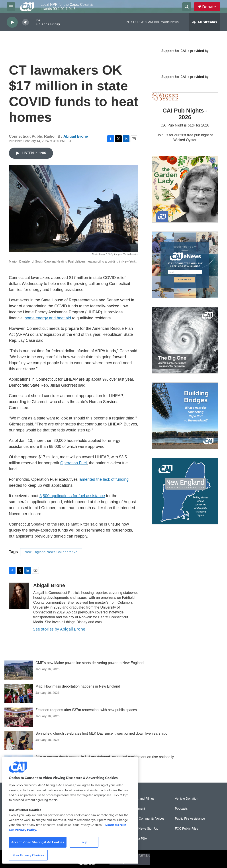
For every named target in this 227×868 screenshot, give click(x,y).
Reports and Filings (141, 799)
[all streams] (204, 22)
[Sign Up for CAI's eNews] (185, 265)
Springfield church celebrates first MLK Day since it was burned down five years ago (101, 733)
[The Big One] (185, 340)
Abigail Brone (76, 136)
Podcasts (181, 809)
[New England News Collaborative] (185, 491)
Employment (136, 809)
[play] (12, 22)
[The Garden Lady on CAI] (185, 189)
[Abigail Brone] (19, 596)
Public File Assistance (190, 819)
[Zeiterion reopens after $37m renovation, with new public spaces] (19, 717)
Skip (84, 842)
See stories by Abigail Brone (59, 629)
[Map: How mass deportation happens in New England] (19, 694)
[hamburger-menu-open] (11, 7)
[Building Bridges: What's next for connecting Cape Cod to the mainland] (185, 416)
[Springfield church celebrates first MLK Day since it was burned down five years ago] (19, 741)
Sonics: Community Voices (146, 819)
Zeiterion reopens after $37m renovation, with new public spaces (86, 710)
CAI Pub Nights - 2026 (185, 114)
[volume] (25, 22)
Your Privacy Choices (28, 855)
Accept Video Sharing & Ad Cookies (38, 842)
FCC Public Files (186, 829)
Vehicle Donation (187, 799)
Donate (209, 7)
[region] (70, 810)
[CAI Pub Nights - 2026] (165, 97)
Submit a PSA (137, 839)
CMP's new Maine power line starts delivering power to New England (90, 663)
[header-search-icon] (187, 7)
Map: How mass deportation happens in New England (78, 686)
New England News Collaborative (51, 552)
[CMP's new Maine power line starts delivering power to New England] (19, 670)
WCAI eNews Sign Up (143, 829)
